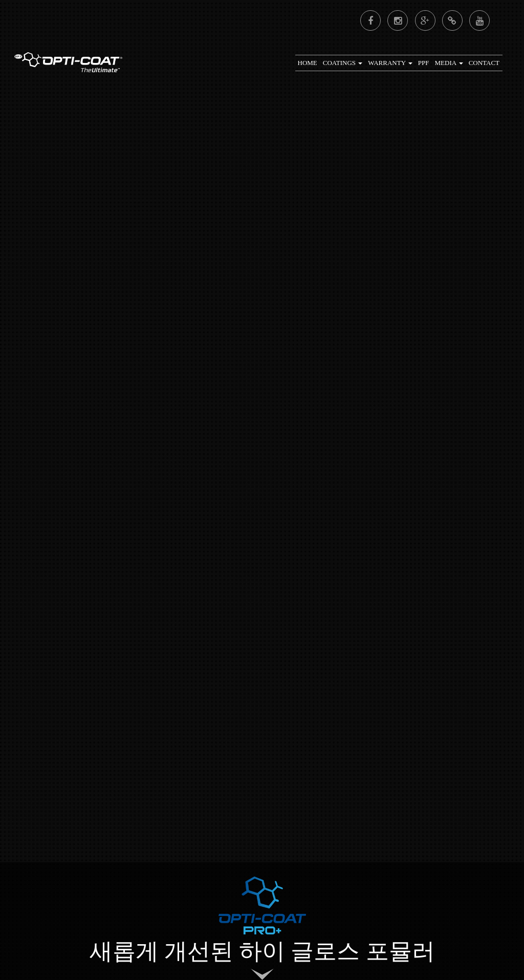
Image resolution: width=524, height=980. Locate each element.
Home (308, 63)
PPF (424, 63)
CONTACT (484, 63)
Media (449, 63)
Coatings (343, 63)
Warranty (390, 63)
